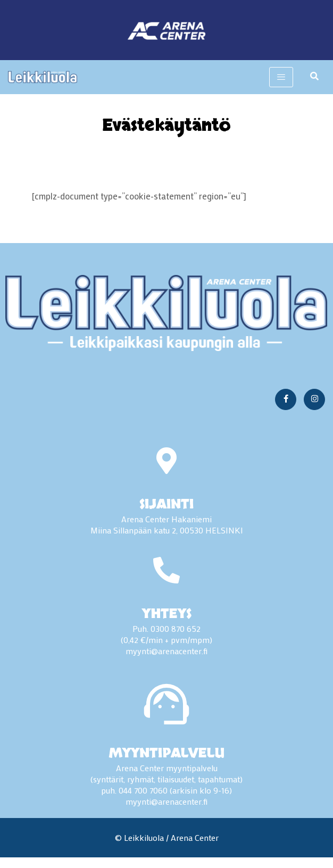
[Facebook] (286, 399)
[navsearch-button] (314, 77)
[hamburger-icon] (281, 77)
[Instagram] (314, 399)
